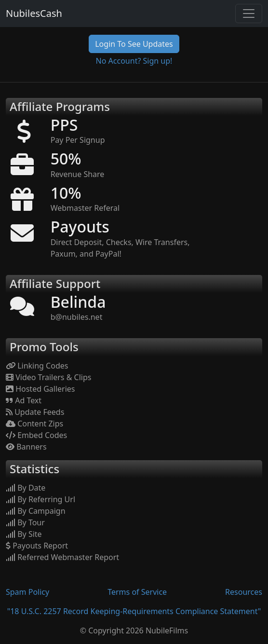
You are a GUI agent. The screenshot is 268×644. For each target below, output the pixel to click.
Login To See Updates (134, 44)
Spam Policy (27, 592)
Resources (244, 592)
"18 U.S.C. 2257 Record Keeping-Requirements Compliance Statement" (134, 611)
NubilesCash (34, 13)
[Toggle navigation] (249, 14)
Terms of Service (137, 592)
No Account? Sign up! (134, 61)
